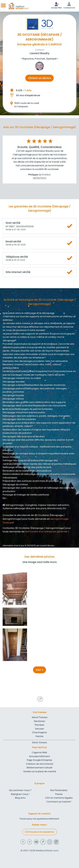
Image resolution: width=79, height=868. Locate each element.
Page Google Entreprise (39, 760)
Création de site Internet (40, 764)
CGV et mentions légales (59, 798)
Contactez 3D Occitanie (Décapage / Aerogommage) (34, 528)
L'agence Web (39, 752)
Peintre (39, 736)
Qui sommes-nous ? (20, 790)
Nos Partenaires (59, 790)
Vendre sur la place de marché (40, 771)
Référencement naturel (39, 768)
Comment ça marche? (59, 802)
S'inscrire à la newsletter (40, 832)
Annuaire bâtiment (39, 756)
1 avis (28, 90)
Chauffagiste (39, 732)
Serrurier (39, 729)
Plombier (39, 725)
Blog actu (20, 798)
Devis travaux (39, 742)
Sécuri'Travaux (40, 717)
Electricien (40, 721)
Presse (59, 794)
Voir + (39, 670)
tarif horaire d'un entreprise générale (46, 532)
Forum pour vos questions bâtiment (39, 819)
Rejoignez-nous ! (20, 794)
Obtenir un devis (39, 78)
